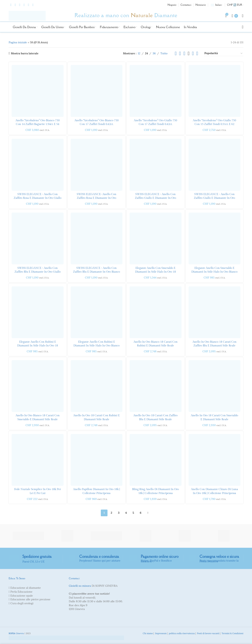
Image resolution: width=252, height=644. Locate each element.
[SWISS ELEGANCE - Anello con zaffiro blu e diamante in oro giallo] (38, 239)
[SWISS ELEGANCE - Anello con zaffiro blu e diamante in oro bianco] (97, 239)
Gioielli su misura (80, 586)
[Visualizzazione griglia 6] (197, 53)
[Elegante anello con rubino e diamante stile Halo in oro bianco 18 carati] (97, 312)
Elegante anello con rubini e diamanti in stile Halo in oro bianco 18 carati (96, 346)
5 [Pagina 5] (133, 513)
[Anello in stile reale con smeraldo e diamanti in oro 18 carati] (215, 386)
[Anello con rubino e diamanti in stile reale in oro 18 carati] (97, 386)
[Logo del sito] (27, 16)
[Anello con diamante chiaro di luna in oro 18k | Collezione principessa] (215, 460)
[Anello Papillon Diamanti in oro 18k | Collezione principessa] (97, 460)
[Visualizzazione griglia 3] (184, 53)
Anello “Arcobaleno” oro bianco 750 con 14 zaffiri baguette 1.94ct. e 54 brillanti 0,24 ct (38, 124)
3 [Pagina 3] (119, 513)
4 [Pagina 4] (126, 513)
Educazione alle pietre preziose (30, 599)
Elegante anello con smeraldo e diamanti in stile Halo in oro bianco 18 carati (214, 272)
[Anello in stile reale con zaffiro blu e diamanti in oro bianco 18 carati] (215, 312)
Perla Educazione (21, 592)
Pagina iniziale (18, 42)
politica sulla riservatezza (181, 633)
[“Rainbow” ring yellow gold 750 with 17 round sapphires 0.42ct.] (156, 91)
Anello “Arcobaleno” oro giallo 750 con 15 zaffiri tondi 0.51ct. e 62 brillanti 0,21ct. (214, 124)
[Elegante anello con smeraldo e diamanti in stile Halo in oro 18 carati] (156, 239)
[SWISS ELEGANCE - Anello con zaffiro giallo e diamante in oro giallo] (215, 165)
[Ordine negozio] (224, 53)
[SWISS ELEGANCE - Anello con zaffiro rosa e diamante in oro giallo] (38, 165)
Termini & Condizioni (232, 633)
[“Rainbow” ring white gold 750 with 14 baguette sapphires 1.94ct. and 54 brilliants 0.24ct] (38, 91)
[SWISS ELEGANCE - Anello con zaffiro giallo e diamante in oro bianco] (156, 165)
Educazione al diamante (26, 588)
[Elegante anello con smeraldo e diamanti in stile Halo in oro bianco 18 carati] (215, 239)
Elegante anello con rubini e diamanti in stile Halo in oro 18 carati (38, 346)
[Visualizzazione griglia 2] (180, 53)
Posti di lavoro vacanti (208, 633)
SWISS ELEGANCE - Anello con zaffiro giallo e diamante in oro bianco (155, 198)
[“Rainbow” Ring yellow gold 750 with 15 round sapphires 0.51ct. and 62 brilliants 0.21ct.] (215, 91)
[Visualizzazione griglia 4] (189, 53)
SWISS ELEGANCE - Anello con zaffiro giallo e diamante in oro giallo (214, 198)
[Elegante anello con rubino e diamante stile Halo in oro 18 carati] (38, 312)
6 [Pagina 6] (141, 513)
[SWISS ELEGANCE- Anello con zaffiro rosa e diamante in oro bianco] (97, 165)
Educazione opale (22, 596)
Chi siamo (147, 633)
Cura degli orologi (22, 603)
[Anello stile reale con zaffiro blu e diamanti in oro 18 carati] (156, 386)
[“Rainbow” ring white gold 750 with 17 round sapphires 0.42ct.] (97, 91)
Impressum (161, 633)
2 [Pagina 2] (111, 513)
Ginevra (16, 633)
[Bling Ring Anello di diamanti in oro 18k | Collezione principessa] (156, 460)
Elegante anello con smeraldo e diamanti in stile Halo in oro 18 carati (155, 272)
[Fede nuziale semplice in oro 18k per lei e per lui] (38, 460)
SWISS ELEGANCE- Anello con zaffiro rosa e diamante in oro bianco (97, 198)
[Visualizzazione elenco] (176, 53)
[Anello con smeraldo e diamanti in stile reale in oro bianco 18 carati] (38, 386)
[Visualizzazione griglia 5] (193, 53)
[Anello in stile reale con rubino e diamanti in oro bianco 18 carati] (156, 312)
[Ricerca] (243, 27)
